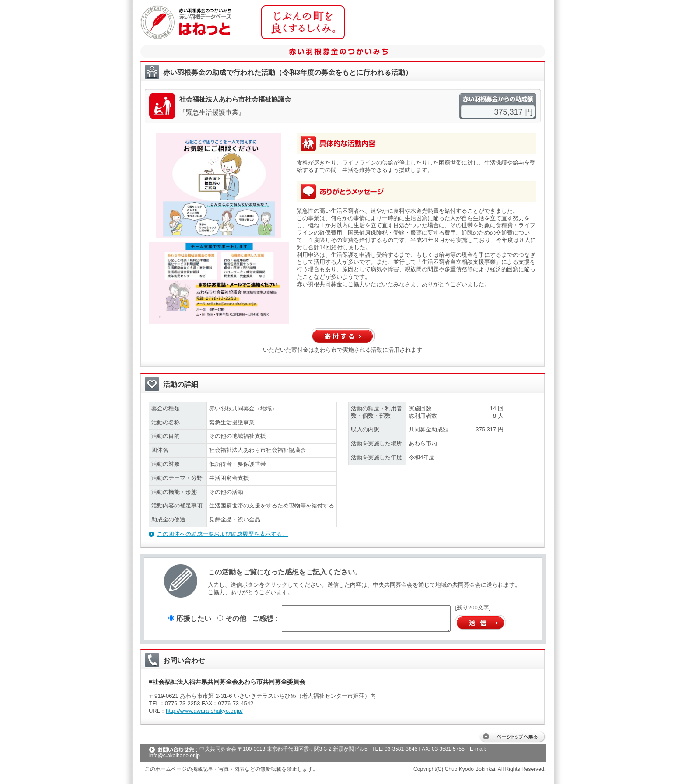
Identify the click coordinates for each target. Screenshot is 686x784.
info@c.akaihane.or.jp (175, 756)
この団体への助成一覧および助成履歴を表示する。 (222, 534)
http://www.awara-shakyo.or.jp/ (204, 711)
